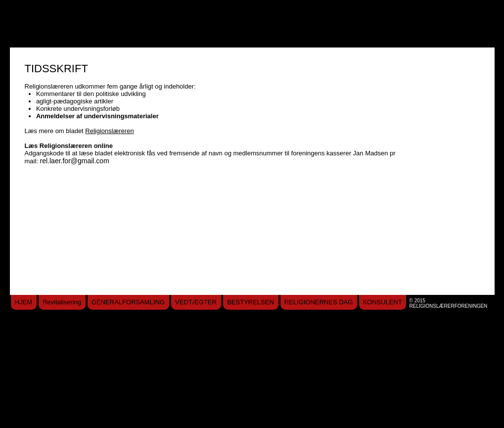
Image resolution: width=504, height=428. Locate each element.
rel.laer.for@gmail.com (75, 161)
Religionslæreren (109, 131)
